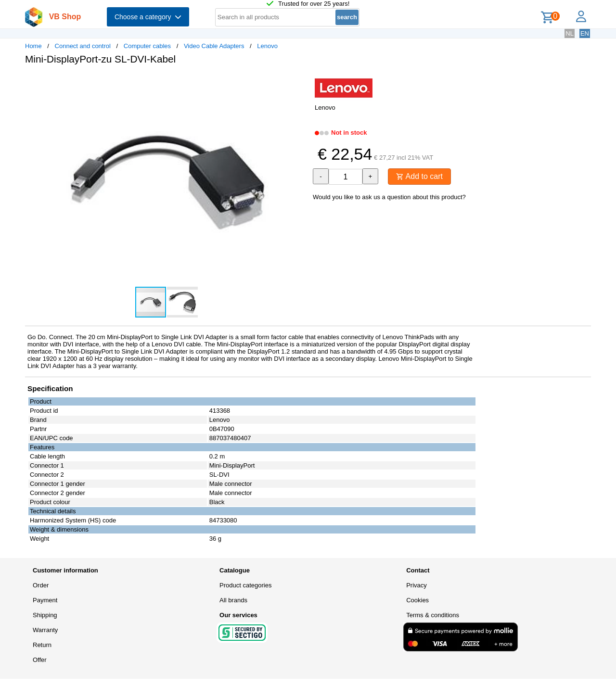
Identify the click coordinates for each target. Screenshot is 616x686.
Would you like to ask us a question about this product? (389, 197)
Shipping (45, 615)
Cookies (417, 600)
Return (42, 645)
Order (41, 585)
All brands (233, 600)
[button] (299, 82)
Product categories (245, 585)
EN (585, 33)
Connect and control (83, 46)
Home (33, 46)
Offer (40, 660)
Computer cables (147, 46)
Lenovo (267, 46)
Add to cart (419, 176)
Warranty (45, 630)
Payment (45, 600)
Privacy (417, 585)
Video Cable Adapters (214, 46)
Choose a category (148, 17)
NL (570, 33)
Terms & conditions (433, 615)
